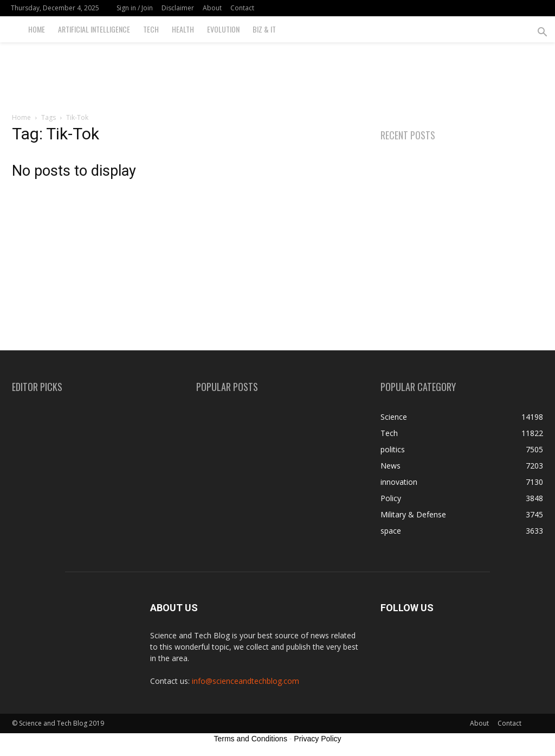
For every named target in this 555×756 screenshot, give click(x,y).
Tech (151, 29)
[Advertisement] (277, 72)
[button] (542, 33)
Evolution (223, 29)
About (212, 8)
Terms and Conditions (251, 739)
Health (183, 29)
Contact (242, 8)
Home (37, 29)
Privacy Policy (317, 739)
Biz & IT (264, 29)
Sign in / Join (135, 8)
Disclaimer (178, 8)
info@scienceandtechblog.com (246, 681)
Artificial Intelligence (94, 29)
